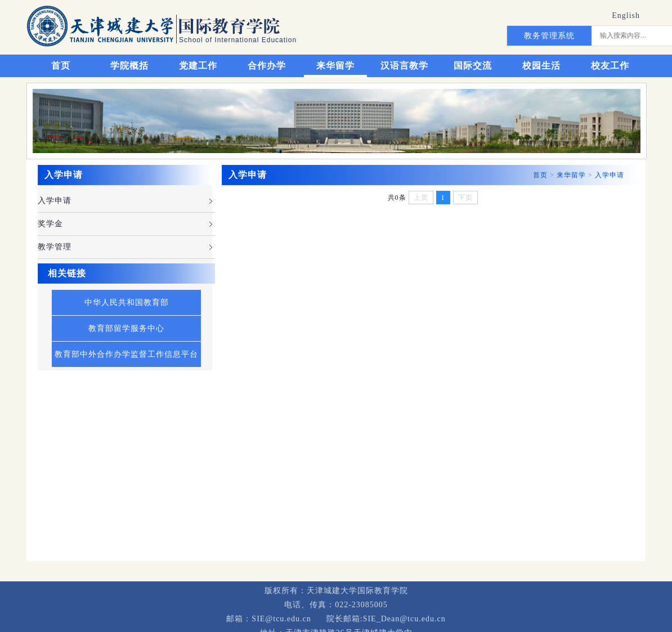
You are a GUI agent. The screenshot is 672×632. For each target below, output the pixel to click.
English (626, 15)
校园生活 (541, 66)
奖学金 (50, 224)
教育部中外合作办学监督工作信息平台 (126, 354)
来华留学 (335, 66)
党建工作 (198, 66)
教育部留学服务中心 (126, 328)
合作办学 (267, 66)
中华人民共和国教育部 (127, 302)
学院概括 (129, 66)
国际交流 (473, 66)
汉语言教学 (404, 66)
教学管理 (55, 247)
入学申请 (55, 201)
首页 (61, 66)
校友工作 (610, 66)
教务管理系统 (549, 36)
